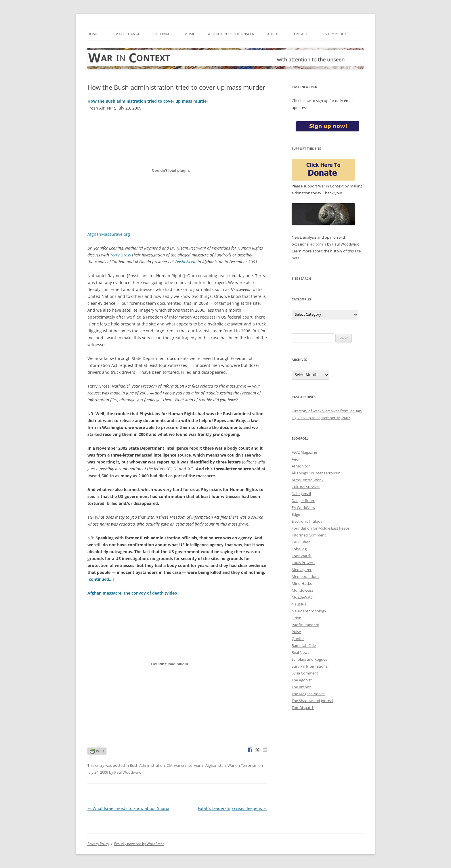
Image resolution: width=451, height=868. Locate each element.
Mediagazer (302, 570)
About (273, 34)
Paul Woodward (128, 772)
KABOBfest (301, 542)
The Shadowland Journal (312, 701)
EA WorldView (303, 507)
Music (190, 34)
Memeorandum (305, 576)
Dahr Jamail (301, 494)
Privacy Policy (333, 34)
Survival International (310, 666)
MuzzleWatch (303, 597)
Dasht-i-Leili (186, 262)
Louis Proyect (303, 563)
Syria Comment (305, 673)
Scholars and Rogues (309, 659)
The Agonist (302, 680)
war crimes (183, 765)
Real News (300, 652)
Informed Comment (309, 535)
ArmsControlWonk (308, 480)
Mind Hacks (302, 583)
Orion (297, 618)
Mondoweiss (303, 590)
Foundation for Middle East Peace (320, 528)
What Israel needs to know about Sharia (128, 808)
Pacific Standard (305, 625)
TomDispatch (303, 708)
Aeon (296, 459)
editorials (318, 244)
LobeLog (299, 549)
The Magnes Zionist (308, 694)
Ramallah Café (304, 645)
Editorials (162, 34)
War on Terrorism (242, 765)
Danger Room (303, 501)
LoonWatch (302, 556)
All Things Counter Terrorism (316, 473)
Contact (300, 34)
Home (93, 34)
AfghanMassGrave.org (109, 234)
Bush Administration (147, 765)
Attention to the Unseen (231, 34)
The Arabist (301, 687)
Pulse (296, 632)
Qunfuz (298, 639)
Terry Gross (121, 255)
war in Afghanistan (210, 765)
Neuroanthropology (309, 611)
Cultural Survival (306, 487)
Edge (296, 514)
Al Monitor (301, 466)
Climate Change (125, 34)
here (296, 258)
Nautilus (299, 604)
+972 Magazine (304, 452)
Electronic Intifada (307, 521)
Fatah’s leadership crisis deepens (233, 808)
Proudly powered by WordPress (139, 844)
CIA (169, 765)
